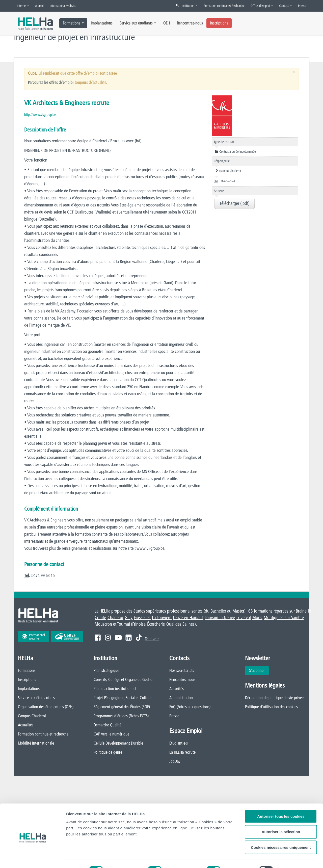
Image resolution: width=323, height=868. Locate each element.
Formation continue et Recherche (224, 6)
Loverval (244, 618)
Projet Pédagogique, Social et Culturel (123, 698)
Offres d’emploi (262, 6)
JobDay (175, 761)
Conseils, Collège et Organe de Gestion (124, 680)
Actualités (26, 725)
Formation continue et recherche (43, 734)
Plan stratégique (106, 671)
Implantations (102, 23)
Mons (257, 618)
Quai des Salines (180, 624)
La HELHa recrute (182, 752)
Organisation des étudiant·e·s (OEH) (46, 707)
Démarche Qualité (107, 725)
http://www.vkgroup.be (40, 115)
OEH (167, 23)
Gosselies (142, 618)
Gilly (128, 618)
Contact (286, 6)
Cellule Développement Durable (118, 743)
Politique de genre (108, 752)
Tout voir (152, 639)
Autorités (177, 689)
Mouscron (103, 624)
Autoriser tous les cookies (281, 797)
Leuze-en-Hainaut (188, 618)
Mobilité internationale (36, 743)
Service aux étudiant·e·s (36, 698)
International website (63, 6)
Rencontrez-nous (190, 23)
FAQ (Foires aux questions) (190, 707)
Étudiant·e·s (179, 743)
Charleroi (115, 618)
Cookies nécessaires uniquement (281, 828)
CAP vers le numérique (111, 734)
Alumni (39, 6)
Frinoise (139, 624)
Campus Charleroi (32, 716)
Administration (181, 698)
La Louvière (161, 618)
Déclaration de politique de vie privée (274, 698)
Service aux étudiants (138, 23)
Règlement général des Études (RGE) (122, 707)
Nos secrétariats (182, 671)
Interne (23, 6)
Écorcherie (156, 624)
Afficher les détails (83, 858)
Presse (302, 6)
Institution (190, 6)
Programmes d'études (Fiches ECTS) (121, 716)
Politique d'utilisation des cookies (271, 707)
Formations (73, 23)
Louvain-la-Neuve (220, 618)
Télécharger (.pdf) (235, 203)
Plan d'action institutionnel (115, 689)
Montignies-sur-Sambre (284, 618)
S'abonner (257, 671)
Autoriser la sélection (281, 812)
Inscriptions (219, 23)
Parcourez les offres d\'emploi (51, 82)
